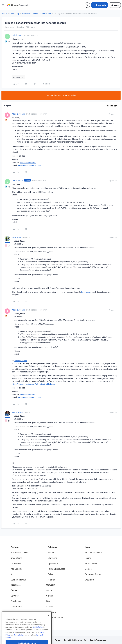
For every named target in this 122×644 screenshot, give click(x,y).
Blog (48, 601)
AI (12, 574)
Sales (50, 574)
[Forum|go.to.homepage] (18, 5)
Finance (52, 580)
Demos (88, 569)
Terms (58, 640)
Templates (15, 612)
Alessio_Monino (19, 114)
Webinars (89, 580)
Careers (50, 596)
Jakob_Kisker (18, 35)
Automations (46, 13)
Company (51, 585)
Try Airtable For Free (56, 617)
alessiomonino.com (28, 162)
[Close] (48, 623)
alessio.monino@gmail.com (29, 165)
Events (88, 558)
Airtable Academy (93, 553)
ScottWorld (17, 237)
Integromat (86, 292)
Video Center (91, 563)
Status (49, 607)
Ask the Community (30, 13)
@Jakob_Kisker (20, 361)
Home (5, 13)
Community (14, 13)
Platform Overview (19, 553)
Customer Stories (93, 574)
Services (15, 596)
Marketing (53, 558)
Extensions (16, 563)
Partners (15, 590)
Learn (88, 547)
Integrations (16, 558)
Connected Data (18, 580)
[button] (3, 6)
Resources (16, 585)
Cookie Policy (38, 635)
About (49, 590)
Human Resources (56, 569)
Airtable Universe (19, 617)
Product (52, 553)
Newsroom (51, 612)
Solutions (52, 547)
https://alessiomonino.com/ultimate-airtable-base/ (34, 384)
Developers (16, 601)
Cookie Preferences (98, 640)
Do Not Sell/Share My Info (75, 640)
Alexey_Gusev (18, 412)
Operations (53, 563)
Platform (15, 547)
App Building (17, 569)
